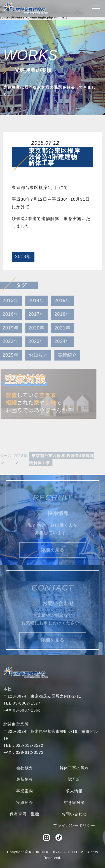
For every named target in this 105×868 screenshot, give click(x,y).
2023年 (32, 341)
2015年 (58, 300)
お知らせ (34, 355)
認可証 (74, 779)
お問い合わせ (74, 814)
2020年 (32, 328)
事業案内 (25, 791)
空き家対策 (74, 803)
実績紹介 (63, 355)
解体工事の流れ (74, 768)
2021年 (58, 328)
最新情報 (25, 779)
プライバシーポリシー (74, 825)
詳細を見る (53, 554)
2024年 (58, 341)
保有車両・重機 (25, 814)
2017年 (32, 314)
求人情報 (74, 791)
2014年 (32, 300)
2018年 (23, 257)
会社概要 (25, 768)
